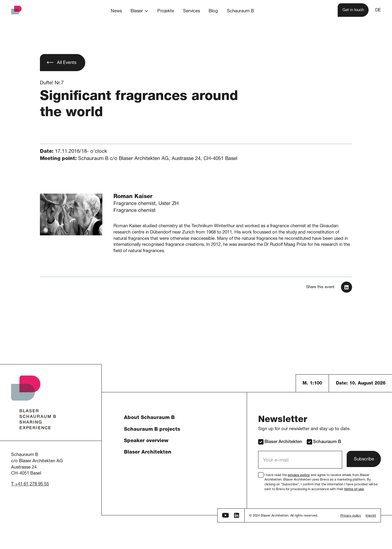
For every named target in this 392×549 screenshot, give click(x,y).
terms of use (354, 489)
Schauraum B (324, 442)
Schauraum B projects (152, 430)
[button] (139, 11)
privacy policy (299, 475)
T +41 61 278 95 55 (30, 484)
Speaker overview (146, 441)
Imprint (371, 516)
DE (378, 10)
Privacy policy (351, 516)
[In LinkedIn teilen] (347, 287)
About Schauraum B (149, 418)
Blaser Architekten (148, 452)
